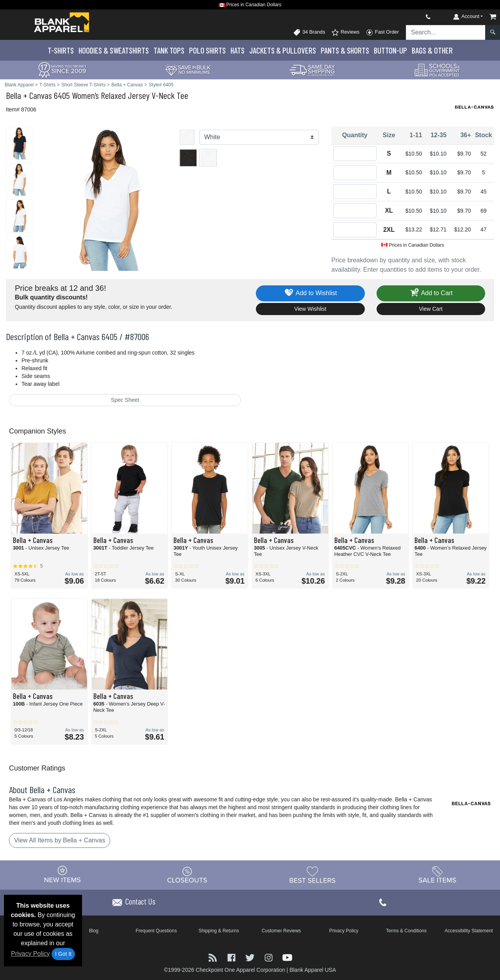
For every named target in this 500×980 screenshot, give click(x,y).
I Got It (63, 954)
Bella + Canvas (29, 95)
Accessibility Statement (469, 931)
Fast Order (382, 32)
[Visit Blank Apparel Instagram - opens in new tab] (270, 957)
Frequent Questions (156, 931)
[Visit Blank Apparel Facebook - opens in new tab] (232, 957)
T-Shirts (61, 50)
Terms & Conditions (406, 931)
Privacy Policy (30, 954)
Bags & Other (432, 50)
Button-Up (390, 50)
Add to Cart (431, 293)
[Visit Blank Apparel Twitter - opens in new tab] (251, 957)
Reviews (345, 32)
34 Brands (309, 32)
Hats (237, 50)
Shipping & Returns (219, 931)
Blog (94, 931)
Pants (345, 50)
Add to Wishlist (310, 293)
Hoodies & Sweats (114, 50)
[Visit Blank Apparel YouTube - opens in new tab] (287, 957)
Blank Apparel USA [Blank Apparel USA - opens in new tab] (313, 970)
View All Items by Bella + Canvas (60, 840)
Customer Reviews (281, 931)
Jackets (283, 50)
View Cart (431, 309)
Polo (207, 50)
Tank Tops (169, 50)
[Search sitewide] (446, 32)
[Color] (259, 137)
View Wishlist (310, 309)
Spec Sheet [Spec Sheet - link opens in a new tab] (125, 400)
